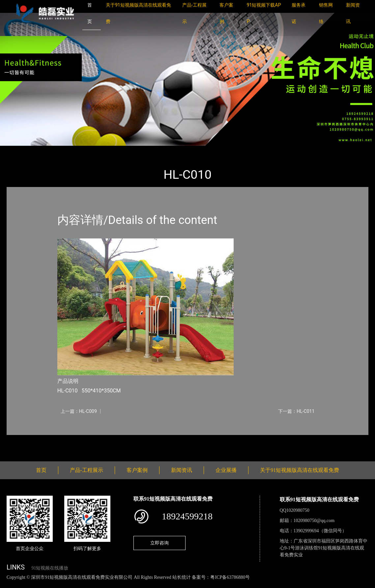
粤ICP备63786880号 (230, 577)
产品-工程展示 (46, 150)
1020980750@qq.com (314, 521)
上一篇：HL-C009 (79, 411)
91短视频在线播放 (50, 568)
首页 (18, 150)
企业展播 (226, 470)
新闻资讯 (182, 470)
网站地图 (10, 584)
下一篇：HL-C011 (296, 411)
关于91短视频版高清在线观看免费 (300, 470)
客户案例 (137, 470)
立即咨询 (159, 543)
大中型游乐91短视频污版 (97, 150)
